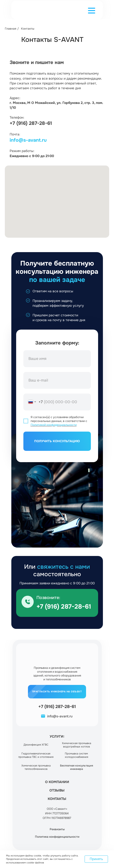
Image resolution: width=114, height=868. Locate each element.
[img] (28, 602)
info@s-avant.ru (28, 140)
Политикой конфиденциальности (54, 425)
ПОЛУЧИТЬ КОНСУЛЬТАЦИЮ (57, 441)
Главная (10, 29)
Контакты (28, 29)
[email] (57, 380)
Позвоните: (48, 598)
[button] (92, 11)
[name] (57, 359)
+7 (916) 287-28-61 (31, 123)
